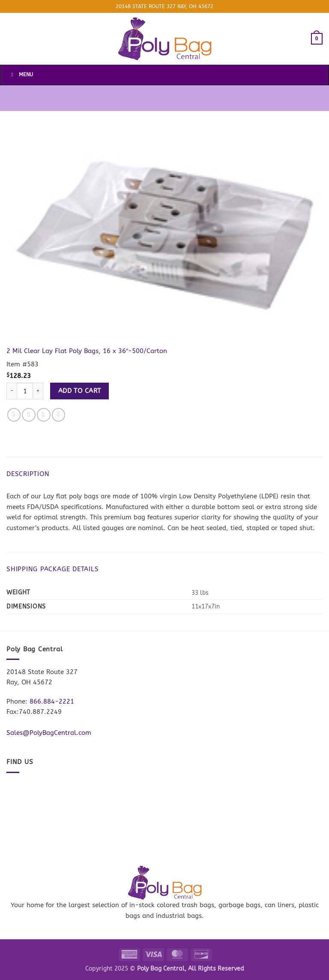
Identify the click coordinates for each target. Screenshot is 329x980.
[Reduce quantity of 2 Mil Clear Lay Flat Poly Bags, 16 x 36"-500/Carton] (12, 391)
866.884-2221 (52, 701)
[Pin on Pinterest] (59, 415)
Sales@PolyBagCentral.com (49, 733)
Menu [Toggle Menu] (21, 75)
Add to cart (80, 391)
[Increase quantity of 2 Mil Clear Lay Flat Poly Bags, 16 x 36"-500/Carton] (38, 391)
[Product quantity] (25, 391)
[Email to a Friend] (44, 415)
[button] (317, 39)
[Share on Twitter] (29, 415)
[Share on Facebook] (14, 415)
